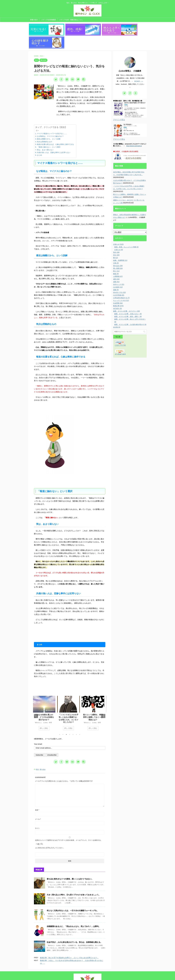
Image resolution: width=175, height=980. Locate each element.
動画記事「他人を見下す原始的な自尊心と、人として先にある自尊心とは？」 (69, 943)
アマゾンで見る (119, 105)
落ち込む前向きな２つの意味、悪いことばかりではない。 (70, 864)
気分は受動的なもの (44, 126)
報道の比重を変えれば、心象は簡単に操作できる (55, 129)
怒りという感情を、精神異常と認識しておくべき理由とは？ (94, 702)
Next (103, 701)
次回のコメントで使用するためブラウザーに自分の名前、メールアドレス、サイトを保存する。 (69, 825)
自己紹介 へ (139, 66)
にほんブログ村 (120, 330)
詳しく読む (45, 713)
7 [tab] (80, 719)
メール (38, 804)
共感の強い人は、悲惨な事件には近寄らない (54, 137)
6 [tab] (76, 719)
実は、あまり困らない (45, 135)
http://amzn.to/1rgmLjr (134, 131)
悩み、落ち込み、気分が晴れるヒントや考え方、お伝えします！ (87, 974)
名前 (37, 795)
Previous (36, 701)
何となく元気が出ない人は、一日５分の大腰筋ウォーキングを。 (73, 895)
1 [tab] (60, 719)
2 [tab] (63, 719)
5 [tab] (73, 719)
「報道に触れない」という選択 (49, 132)
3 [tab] (66, 719)
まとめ (39, 140)
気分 (37, 754)
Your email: (38, 729)
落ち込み (43, 754)
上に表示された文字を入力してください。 (50, 833)
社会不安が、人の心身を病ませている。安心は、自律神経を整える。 (74, 927)
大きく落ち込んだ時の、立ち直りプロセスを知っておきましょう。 (74, 880)
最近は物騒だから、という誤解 (49, 124)
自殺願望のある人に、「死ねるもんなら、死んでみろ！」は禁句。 (74, 911)
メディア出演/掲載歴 (49, 20)
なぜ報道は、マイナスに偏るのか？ (50, 121)
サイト (37, 813)
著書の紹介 (34, 20)
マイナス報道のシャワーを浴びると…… (52, 118)
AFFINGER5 (110, 977)
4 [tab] (70, 719)
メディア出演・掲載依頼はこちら (71, 20)
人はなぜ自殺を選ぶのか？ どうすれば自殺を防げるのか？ (45, 702)
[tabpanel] (45, 699)
